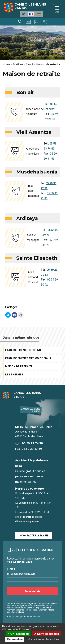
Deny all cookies (47, 634)
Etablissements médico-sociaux (28, 358)
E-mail (11, 569)
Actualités (28, 22)
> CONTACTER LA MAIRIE (34, 536)
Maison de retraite (19, 366)
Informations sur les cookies (43, 639)
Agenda (37, 22)
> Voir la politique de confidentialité (23, 617)
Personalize (15, 639)
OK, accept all (18, 634)
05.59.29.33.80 (32, 449)
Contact (45, 22)
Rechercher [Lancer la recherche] (20, 22)
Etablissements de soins (23, 350)
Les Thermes (14, 375)
